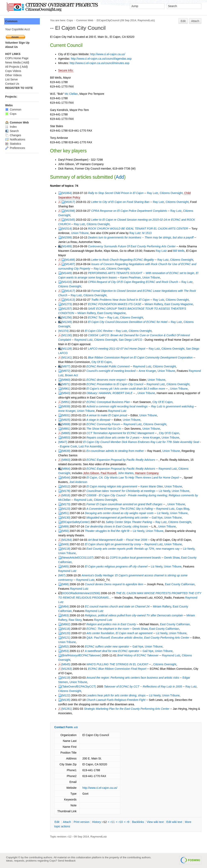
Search (13, 131)
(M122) (67, 695)
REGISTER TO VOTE (20, 88)
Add (121, 177)
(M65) (66, 566)
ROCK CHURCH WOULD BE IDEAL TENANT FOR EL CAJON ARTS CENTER (139, 229)
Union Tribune (81, 233)
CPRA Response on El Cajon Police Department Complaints (130, 211)
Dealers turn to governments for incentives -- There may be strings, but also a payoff (142, 237)
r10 (122, 822)
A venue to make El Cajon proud (108, 415)
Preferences (16, 148)
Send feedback (67, 861)
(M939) (67, 406)
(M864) (67, 469)
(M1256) (68, 317)
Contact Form (64, 727)
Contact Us (13, 84)
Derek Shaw (173, 558)
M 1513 (148, 233)
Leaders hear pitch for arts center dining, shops (117, 695)
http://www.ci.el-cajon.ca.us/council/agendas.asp (102, 59)
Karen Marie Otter (153, 486)
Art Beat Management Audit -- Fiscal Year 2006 (119, 540)
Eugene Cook (70, 446)
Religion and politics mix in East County (112, 624)
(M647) (63, 442)
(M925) (67, 420)
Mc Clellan (72, 94)
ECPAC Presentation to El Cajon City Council (116, 384)
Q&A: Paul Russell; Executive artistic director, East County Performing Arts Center (139, 638)
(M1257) (68, 309)
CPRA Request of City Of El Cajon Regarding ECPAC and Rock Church (134, 282)
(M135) (67, 700)
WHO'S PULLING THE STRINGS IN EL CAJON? (118, 664)
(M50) (66, 531)
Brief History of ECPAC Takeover (139, 655)
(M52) (66, 647)
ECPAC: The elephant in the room (109, 629)
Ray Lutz (153, 193)
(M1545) (71, 220)
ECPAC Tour (97, 317)
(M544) (67, 478)
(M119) (67, 678)
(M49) (66, 544)
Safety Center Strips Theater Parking (130, 522)
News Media (14, 62)
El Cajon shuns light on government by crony (114, 544)
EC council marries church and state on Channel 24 (118, 606)
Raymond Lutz (84, 340)
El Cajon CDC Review (100, 331)
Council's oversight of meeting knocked (112, 371)
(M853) (67, 438)
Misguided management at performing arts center (118, 518)
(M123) (67, 509)
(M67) (63, 575)
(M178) (67, 491)
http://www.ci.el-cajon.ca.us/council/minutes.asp (100, 63)
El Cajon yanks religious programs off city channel (117, 566)
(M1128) (68, 349)
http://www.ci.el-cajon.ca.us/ (108, 54)
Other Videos (14, 75)
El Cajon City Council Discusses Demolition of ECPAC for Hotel (129, 322)
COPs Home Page (18, 58)
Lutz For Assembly (92, 446)
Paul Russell (109, 473)
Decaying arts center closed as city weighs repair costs (120, 513)
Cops (71, 20)
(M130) (67, 518)
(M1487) (71, 264)
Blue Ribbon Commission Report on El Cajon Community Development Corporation (141, 358)
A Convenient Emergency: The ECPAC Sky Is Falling (120, 509)
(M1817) (71, 202)
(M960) (67, 380)
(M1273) (68, 304)
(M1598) (71, 211)
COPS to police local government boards (136, 558)
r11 (113, 822)
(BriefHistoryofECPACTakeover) (82, 655)
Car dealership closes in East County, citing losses (117, 526)
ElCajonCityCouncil (109, 20)
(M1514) (68, 229)
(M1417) (71, 291)
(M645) (67, 664)
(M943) (67, 393)
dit (58, 822)
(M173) (67, 504)
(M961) (67, 389)
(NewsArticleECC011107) (78, 558)
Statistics (14, 144)
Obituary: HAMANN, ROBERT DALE (110, 393)
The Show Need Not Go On (105, 429)
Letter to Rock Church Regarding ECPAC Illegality (124, 260)
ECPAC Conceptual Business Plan (109, 402)
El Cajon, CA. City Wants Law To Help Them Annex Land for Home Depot (134, 478)
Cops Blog (183, 509)
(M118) (67, 549)
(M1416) (68, 282)
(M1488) (71, 260)
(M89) (66, 526)
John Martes (127, 473)
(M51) (66, 513)
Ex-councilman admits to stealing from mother (116, 451)
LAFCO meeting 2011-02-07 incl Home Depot (118, 349)
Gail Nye (158, 518)
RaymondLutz (147, 20)
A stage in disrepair (99, 420)
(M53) (66, 651)
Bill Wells (180, 251)
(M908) (67, 424)
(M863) (67, 460)
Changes (14, 135)
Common (12, 21)
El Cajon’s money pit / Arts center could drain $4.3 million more (127, 389)
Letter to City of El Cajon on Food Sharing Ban (121, 202)
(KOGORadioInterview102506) (82, 593)
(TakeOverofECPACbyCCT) (80, 687)
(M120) (67, 633)
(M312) (67, 486)
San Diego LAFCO (131, 340)
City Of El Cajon (102, 362)
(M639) (67, 451)
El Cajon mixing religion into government (113, 486)
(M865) (67, 433)
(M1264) (68, 540)
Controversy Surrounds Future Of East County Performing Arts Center (133, 246)
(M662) (67, 624)
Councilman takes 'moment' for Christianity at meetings (122, 491)
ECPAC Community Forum (104, 424)
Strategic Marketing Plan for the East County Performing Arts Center (127, 709)
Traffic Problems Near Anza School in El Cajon (121, 300)
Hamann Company (148, 473)
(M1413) (71, 300)
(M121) (67, 638)
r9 (129, 822)
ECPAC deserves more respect (107, 380)
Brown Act (85, 375)
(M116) (67, 629)
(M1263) (68, 669)
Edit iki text (175, 822)
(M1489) (68, 246)
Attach (195, 21)
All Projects (13, 67)
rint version (82, 822)
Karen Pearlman (131, 277)
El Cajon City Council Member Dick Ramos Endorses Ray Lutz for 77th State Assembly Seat (142, 442)
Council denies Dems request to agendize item (115, 584)
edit (77, 727)
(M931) (67, 415)
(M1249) (68, 322)
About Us (12, 47)
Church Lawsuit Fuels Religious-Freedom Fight (117, 700)
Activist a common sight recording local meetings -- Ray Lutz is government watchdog (141, 406)
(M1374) (64, 331)
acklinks (139, 822)
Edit (183, 21)
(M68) (66, 584)
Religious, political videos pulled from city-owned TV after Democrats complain (135, 615)
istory (97, 822)
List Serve (12, 79)
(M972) (67, 371)
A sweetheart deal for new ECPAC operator (113, 651)
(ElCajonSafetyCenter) (76, 522)
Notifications (16, 139)
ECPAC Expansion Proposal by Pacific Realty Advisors (122, 460)
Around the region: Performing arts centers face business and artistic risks (134, 678)
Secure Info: (67, 70)
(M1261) (68, 709)
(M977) (67, 366)
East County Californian (181, 584)
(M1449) (68, 273)
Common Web (86, 20)
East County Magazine (180, 304)
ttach (68, 822)
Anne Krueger (148, 371)
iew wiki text (156, 822)
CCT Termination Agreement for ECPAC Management (121, 433)
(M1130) (68, 335)
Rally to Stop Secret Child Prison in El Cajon (117, 193)
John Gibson (92, 473)
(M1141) (68, 358)
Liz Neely (165, 491)
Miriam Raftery (155, 304)
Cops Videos (14, 71)
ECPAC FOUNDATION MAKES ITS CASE (116, 304)
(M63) (66, 615)
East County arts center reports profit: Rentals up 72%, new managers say (134, 549)
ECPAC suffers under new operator (108, 647)
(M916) (67, 495)
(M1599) (68, 237)
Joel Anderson (79, 482)
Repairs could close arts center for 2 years (114, 438)
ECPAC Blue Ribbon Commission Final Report (118, 669)
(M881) (67, 429)
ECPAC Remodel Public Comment (109, 366)
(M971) (67, 384)
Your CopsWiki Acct (18, 29)
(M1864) (68, 193)
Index (12, 127)
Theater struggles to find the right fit (108, 531)
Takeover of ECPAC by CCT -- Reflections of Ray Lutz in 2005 (144, 687)
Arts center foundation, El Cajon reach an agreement (120, 633)
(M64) (66, 606)
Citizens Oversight (172, 193)
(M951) (67, 402)
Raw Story (76, 620)
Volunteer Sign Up (18, 43)
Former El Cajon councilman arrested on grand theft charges (125, 504)
